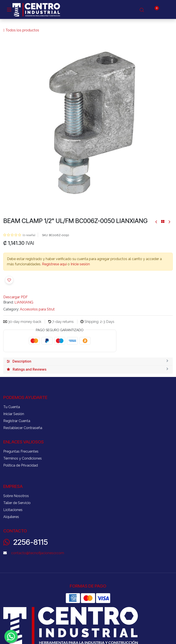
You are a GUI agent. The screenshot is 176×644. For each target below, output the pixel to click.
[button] (9, 280)
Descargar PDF (16, 297)
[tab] (88, 361)
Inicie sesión (80, 264)
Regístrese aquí (54, 264)
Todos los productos (21, 30)
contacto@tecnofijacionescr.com (38, 553)
